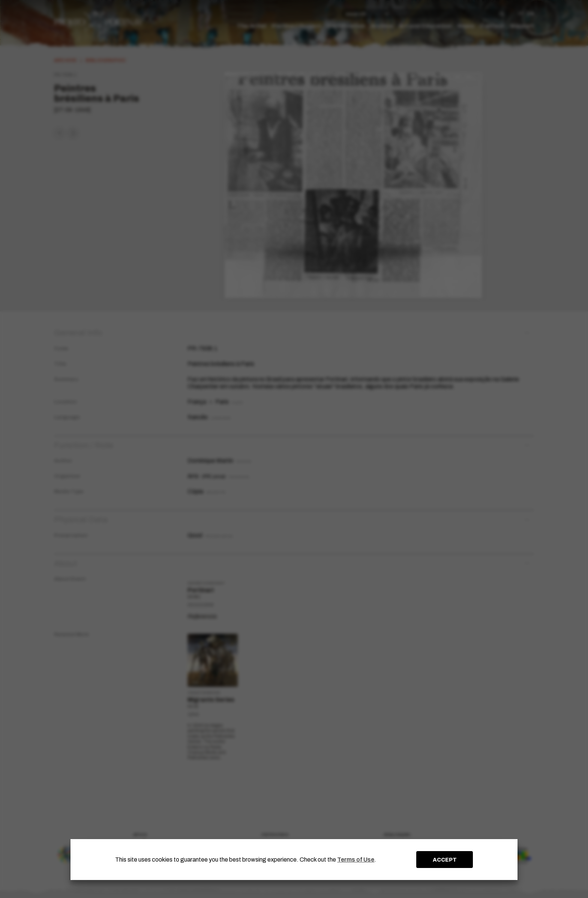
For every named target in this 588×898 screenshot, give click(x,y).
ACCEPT (445, 860)
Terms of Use (356, 860)
